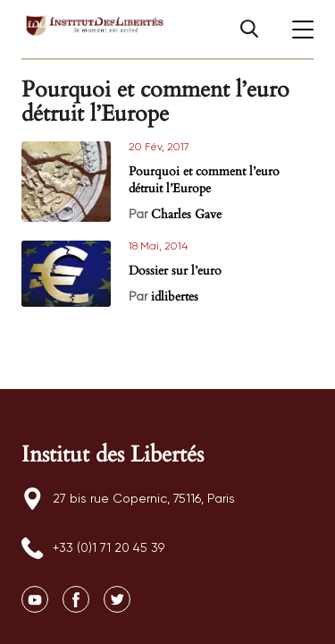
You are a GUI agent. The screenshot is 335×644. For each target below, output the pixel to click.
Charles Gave (186, 214)
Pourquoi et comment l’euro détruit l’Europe (204, 180)
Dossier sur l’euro (175, 271)
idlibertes (175, 297)
